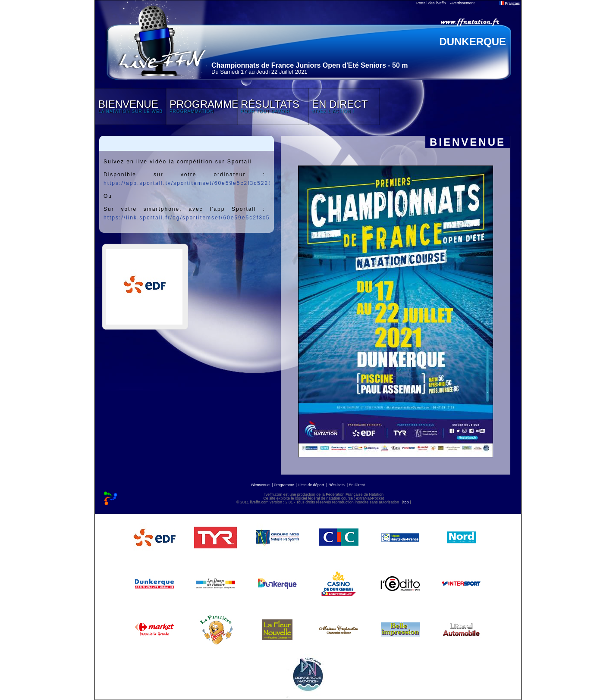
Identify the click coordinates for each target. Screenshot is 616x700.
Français (509, 3)
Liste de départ (311, 485)
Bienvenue (260, 485)
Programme (284, 485)
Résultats (336, 485)
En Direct (357, 485)
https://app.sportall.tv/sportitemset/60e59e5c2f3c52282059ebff (201, 183)
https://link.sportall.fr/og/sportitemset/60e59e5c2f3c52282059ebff (206, 218)
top (406, 502)
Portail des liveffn (431, 3)
